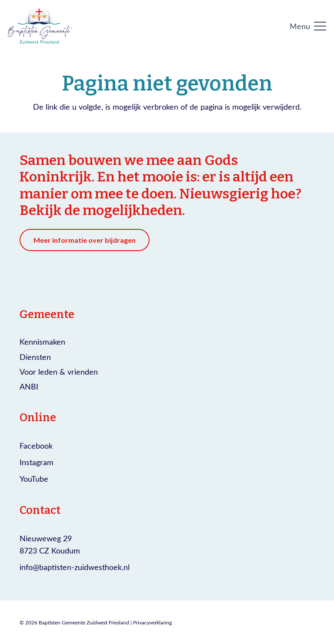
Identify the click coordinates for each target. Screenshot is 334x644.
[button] (308, 26)
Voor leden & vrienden (59, 372)
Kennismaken (42, 342)
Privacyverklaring (152, 622)
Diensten (35, 357)
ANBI (29, 386)
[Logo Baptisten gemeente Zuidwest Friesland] (40, 26)
